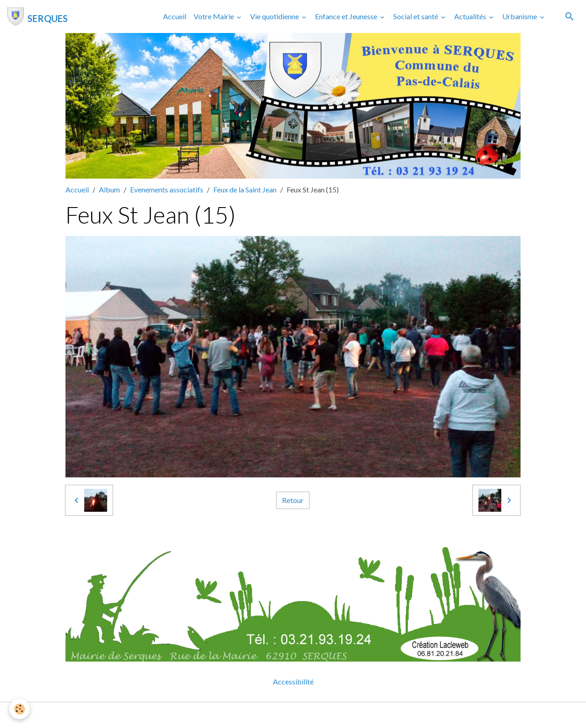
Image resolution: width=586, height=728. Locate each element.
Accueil (175, 16)
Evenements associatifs (167, 189)
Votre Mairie (214, 16)
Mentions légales (257, 715)
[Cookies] (19, 709)
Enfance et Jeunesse (347, 16)
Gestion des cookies (325, 715)
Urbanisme (520, 16)
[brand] (38, 16)
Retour (293, 500)
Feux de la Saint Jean (245, 189)
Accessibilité (293, 681)
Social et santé (416, 16)
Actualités (471, 16)
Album (109, 189)
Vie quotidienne (275, 16)
